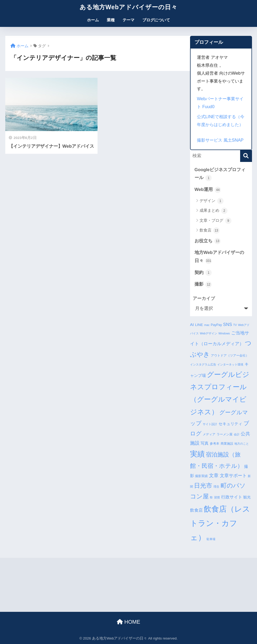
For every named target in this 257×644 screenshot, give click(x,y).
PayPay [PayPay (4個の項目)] (216, 325)
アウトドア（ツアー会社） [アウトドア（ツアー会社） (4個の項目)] (230, 355)
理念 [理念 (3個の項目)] (216, 487)
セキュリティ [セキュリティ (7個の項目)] (230, 424)
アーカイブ (204, 298)
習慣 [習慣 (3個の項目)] (217, 497)
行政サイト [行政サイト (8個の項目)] (232, 497)
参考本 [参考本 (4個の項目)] (215, 444)
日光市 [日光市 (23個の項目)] (203, 486)
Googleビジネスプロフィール (220, 174)
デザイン (212, 201)
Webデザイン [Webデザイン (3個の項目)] (208, 333)
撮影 (203, 285)
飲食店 (210, 230)
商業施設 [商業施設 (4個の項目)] (227, 444)
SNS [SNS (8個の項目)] (228, 324)
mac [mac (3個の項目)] (207, 325)
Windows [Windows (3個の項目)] (224, 333)
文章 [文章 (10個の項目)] (214, 475)
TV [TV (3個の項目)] (235, 325)
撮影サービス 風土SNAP (220, 140)
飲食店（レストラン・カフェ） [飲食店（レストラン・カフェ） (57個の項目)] (220, 523)
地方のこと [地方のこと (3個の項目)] (242, 444)
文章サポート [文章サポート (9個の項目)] (233, 476)
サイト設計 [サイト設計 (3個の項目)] (210, 424)
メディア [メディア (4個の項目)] (209, 434)
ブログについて (156, 20)
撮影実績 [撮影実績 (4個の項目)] (201, 476)
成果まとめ (214, 211)
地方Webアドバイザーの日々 (219, 257)
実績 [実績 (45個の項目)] (197, 454)
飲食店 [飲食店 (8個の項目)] (196, 510)
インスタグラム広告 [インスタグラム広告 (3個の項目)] (203, 364)
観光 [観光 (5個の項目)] (247, 497)
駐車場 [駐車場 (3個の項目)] (211, 539)
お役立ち (208, 241)
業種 (111, 20)
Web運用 (208, 190)
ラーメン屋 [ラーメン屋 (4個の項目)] (225, 434)
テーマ (128, 20)
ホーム (93, 20)
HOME (128, 622)
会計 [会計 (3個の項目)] (237, 434)
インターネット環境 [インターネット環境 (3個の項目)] (230, 364)
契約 (203, 273)
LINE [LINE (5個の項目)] (199, 325)
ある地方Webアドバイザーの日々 (128, 7)
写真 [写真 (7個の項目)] (205, 443)
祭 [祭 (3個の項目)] (211, 497)
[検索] (246, 156)
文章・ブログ (215, 221)
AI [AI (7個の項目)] (192, 325)
